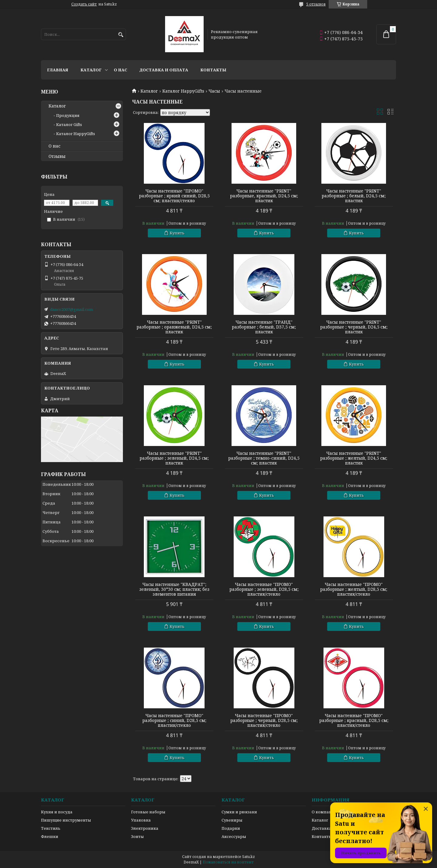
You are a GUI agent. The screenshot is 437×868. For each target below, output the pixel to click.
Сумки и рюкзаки (239, 812)
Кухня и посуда (57, 812)
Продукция (68, 115)
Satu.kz (249, 857)
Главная (58, 70)
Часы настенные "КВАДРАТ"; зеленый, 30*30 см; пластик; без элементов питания (174, 589)
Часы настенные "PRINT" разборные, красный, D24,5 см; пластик (264, 196)
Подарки (231, 828)
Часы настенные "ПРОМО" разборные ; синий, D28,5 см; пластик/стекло (174, 720)
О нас (120, 70)
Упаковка (141, 820)
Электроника (145, 828)
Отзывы (57, 156)
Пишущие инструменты (66, 820)
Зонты (137, 836)
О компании (324, 812)
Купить (177, 233)
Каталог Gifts (69, 124)
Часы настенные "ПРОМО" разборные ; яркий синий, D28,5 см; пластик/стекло (174, 196)
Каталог (91, 70)
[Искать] (121, 35)
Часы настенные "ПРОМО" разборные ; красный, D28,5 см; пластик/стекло (354, 720)
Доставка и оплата (164, 70)
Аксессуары (234, 836)
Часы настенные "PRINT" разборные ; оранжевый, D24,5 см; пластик (174, 327)
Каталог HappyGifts (183, 91)
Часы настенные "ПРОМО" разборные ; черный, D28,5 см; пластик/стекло (264, 720)
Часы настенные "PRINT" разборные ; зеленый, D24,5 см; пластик (174, 458)
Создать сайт (84, 4)
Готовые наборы (148, 812)
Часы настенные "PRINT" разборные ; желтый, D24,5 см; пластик (354, 458)
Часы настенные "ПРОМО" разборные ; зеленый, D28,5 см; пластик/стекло (264, 589)
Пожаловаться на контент (228, 862)
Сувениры (232, 820)
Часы (214, 91)
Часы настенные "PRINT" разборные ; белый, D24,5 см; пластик (354, 196)
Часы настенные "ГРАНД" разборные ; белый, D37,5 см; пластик (264, 327)
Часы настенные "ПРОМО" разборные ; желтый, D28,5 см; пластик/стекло (354, 589)
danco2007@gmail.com (71, 309)
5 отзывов (316, 4)
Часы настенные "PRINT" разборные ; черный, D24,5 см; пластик (354, 327)
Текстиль (51, 828)
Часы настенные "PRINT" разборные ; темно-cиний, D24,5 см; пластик (264, 458)
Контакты (213, 70)
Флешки (50, 836)
